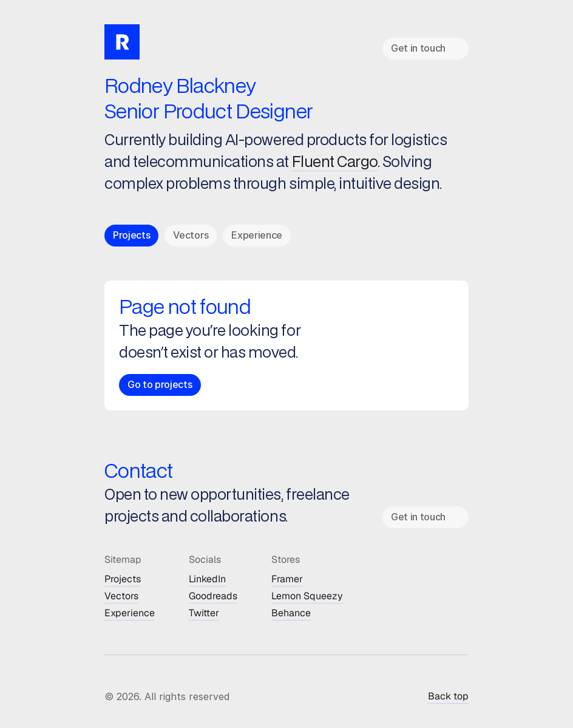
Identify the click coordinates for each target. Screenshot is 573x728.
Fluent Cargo (335, 162)
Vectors (121, 596)
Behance (291, 613)
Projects (123, 579)
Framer (287, 579)
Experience (130, 613)
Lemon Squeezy (307, 596)
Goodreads (213, 596)
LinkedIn (207, 579)
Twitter (204, 613)
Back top (448, 696)
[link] (426, 49)
